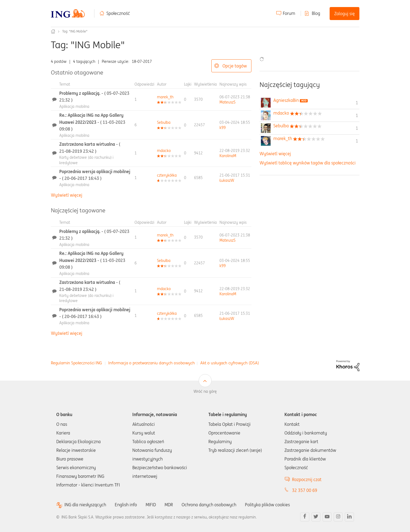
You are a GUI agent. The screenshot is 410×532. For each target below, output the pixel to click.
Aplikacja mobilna (74, 106)
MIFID (151, 505)
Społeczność (118, 13)
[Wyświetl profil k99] (223, 128)
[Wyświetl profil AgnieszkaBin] (286, 100)
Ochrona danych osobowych (209, 505)
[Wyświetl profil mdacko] (164, 151)
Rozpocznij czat (307, 479)
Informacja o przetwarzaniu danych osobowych (152, 363)
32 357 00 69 (305, 490)
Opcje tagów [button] (235, 66)
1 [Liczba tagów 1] (357, 103)
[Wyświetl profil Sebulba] (164, 122)
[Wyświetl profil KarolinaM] (228, 156)
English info (126, 505)
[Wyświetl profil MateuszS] (227, 102)
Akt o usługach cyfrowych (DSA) (230, 363)
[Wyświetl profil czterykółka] (167, 175)
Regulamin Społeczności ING (76, 363)
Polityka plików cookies (267, 505)
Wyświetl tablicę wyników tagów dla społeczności (308, 163)
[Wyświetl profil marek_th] (165, 97)
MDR (169, 505)
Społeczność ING (53, 31)
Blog (316, 13)
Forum (289, 13)
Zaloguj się (345, 14)
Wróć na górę (205, 391)
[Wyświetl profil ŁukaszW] (227, 180)
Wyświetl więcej (67, 195)
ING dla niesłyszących (85, 505)
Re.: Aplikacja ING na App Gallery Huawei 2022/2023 (92, 122)
